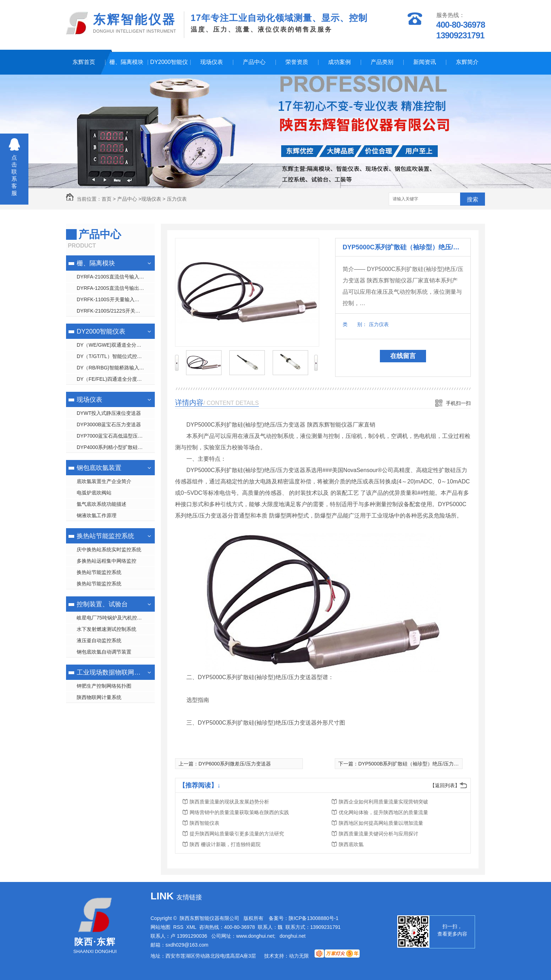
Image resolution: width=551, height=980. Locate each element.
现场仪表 (212, 62)
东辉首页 (84, 62)
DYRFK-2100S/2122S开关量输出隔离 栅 (116, 311)
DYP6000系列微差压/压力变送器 (235, 764)
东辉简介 (467, 62)
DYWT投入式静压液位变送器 (109, 413)
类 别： (355, 324)
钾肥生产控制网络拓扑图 (104, 686)
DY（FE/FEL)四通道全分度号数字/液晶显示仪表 (116, 379)
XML (191, 927)
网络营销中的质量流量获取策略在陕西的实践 (239, 812)
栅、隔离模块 (126, 62)
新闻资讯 (425, 62)
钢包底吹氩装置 (99, 468)
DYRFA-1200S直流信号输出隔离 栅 (116, 288)
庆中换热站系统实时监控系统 (109, 549)
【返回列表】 (445, 785)
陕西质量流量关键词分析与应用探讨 (378, 834)
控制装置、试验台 (102, 604)
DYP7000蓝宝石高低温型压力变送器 (116, 436)
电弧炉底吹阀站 (94, 493)
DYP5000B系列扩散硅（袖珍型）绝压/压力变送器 (413, 764)
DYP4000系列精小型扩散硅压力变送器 (116, 447)
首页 (107, 199)
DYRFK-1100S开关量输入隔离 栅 (114, 299)
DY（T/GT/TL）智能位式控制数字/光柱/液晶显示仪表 (116, 356)
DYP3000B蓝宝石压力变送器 (109, 424)
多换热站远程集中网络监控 (107, 561)
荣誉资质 (297, 62)
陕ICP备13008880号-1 (313, 918)
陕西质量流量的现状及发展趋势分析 (229, 802)
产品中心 (254, 62)
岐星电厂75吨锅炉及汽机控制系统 (114, 618)
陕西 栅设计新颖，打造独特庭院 (225, 844)
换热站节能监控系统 (105, 536)
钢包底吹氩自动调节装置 (104, 652)
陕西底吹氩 (351, 844)
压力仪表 (177, 199)
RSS (178, 927)
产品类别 (382, 62)
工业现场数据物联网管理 (110, 672)
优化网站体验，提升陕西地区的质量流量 (383, 812)
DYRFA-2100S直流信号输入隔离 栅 (116, 277)
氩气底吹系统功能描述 (102, 504)
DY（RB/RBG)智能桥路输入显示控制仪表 (116, 368)
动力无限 (299, 956)
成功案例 (339, 62)
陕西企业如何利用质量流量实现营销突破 (383, 802)
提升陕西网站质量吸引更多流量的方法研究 (237, 834)
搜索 (473, 199)
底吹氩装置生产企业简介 (104, 481)
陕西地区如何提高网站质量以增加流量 (381, 823)
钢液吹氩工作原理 (97, 515)
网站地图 (160, 927)
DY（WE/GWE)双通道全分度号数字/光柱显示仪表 (116, 345)
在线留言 (403, 356)
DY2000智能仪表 (169, 67)
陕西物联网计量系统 (99, 697)
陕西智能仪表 (204, 823)
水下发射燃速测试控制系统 (107, 629)
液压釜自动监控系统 (99, 640)
